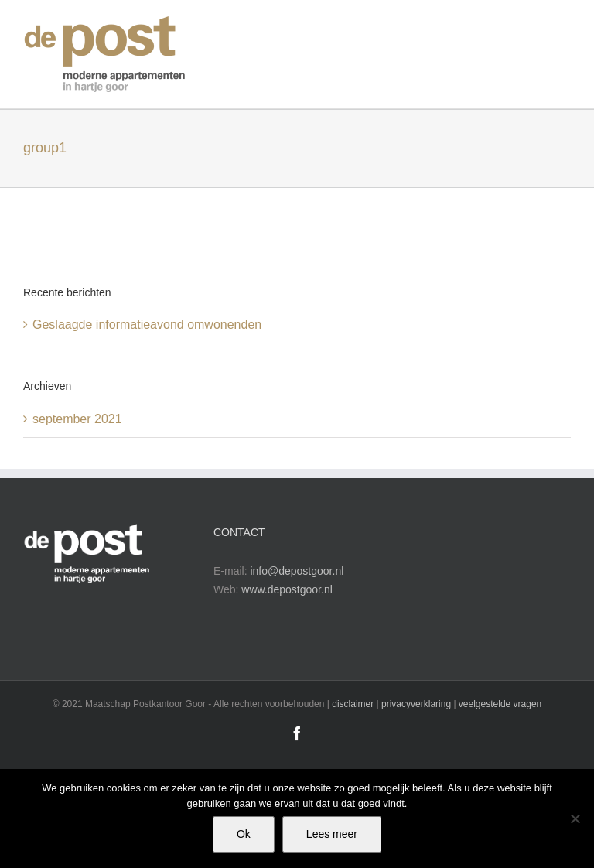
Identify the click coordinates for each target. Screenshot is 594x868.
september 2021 (77, 419)
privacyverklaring (416, 704)
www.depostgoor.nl (287, 589)
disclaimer (353, 704)
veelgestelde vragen (500, 704)
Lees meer (332, 834)
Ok (244, 834)
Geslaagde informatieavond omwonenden (147, 325)
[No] (575, 818)
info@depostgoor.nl (297, 571)
